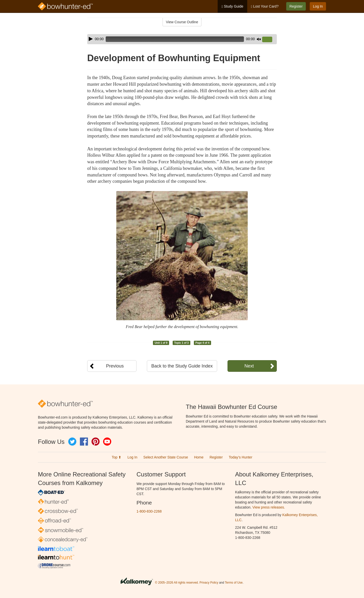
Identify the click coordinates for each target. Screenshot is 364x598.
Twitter (72, 442)
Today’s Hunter (241, 457)
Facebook (84, 442)
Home (199, 457)
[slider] (175, 39)
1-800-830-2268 (149, 511)
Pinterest (96, 442)
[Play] (91, 39)
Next (249, 366)
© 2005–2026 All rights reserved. (177, 583)
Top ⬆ (117, 457)
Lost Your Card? (265, 6)
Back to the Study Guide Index (182, 366)
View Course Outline (182, 22)
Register (296, 6)
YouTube (107, 442)
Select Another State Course (166, 457)
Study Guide (232, 6)
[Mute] (259, 39)
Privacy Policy (209, 583)
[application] (182, 39)
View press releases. (269, 507)
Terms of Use (234, 583)
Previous (115, 366)
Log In (318, 6)
